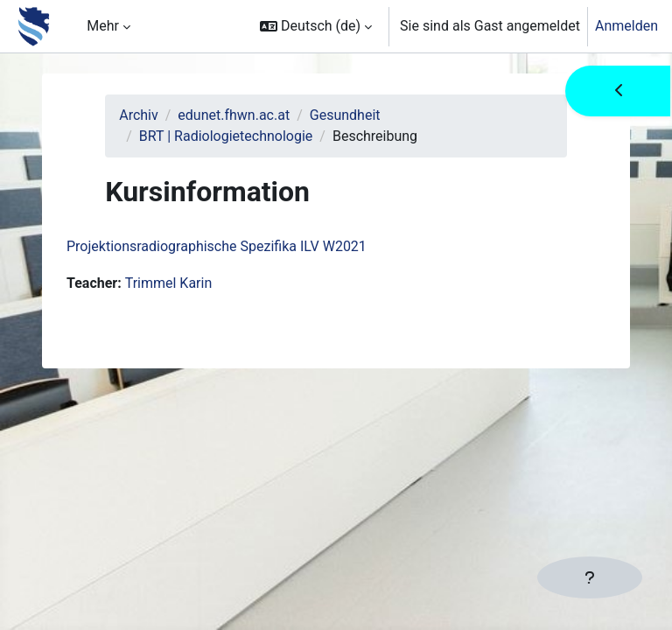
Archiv (139, 115)
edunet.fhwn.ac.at (234, 115)
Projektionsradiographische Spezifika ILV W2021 (217, 246)
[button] (316, 26)
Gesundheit (345, 115)
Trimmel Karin (169, 283)
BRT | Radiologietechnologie (226, 136)
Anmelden (626, 26)
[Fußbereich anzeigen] (590, 577)
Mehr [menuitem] (103, 26)
